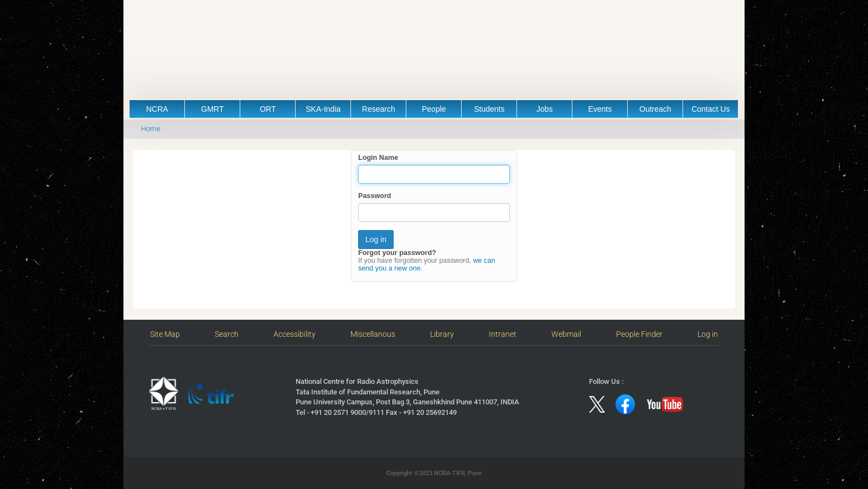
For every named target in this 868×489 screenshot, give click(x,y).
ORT (268, 109)
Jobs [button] (545, 109)
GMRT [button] (212, 109)
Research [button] (379, 109)
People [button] (434, 109)
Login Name (378, 158)
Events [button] (600, 109)
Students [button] (489, 109)
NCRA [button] (157, 109)
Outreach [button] (655, 109)
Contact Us (711, 109)
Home (151, 129)
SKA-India (323, 109)
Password (375, 196)
